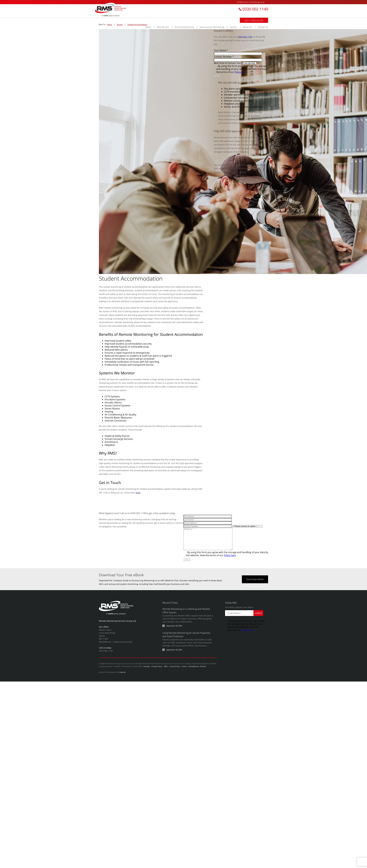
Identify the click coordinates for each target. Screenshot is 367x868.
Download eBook (255, 583)
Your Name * (221, 50)
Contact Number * (224, 57)
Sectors (120, 24)
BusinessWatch (114, 10)
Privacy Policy (157, 671)
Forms (184, 671)
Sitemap (147, 671)
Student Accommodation (137, 24)
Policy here (240, 72)
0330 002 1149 (255, 9)
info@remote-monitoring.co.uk (251, 2)
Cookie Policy (175, 671)
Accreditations (194, 671)
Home (110, 24)
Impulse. (123, 676)
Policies (203, 671)
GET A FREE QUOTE (254, 21)
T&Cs (166, 671)
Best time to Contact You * (228, 63)
